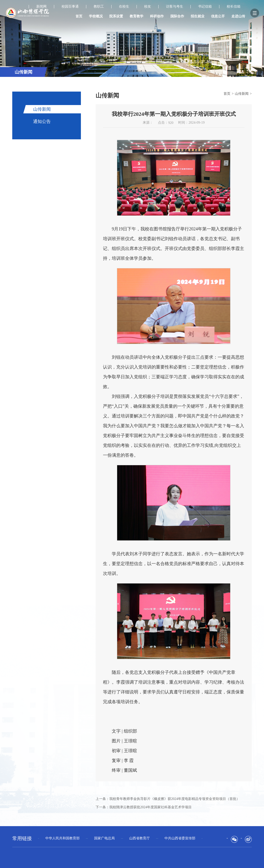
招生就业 (198, 16)
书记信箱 (205, 7)
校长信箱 (234, 7)
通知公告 (42, 121)
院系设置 (116, 16)
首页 (79, 16)
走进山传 (238, 16)
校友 (148, 7)
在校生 (124, 7)
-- (62, 838)
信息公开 (218, 16)
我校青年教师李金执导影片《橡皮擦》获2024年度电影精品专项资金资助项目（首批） (175, 799)
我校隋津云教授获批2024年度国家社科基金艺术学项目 (151, 807)
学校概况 (96, 16)
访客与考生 (175, 7)
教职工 (99, 7)
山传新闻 (42, 109)
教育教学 (137, 16)
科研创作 (157, 16)
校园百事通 (70, 7)
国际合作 (177, 16)
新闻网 (41, 7)
